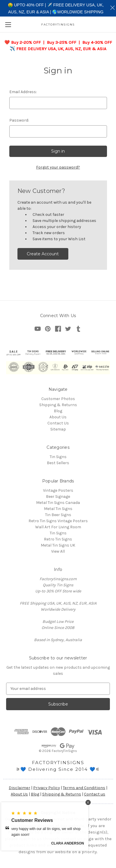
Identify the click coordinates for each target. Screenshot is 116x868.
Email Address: (23, 92)
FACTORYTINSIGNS (58, 763)
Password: (19, 120)
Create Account (43, 254)
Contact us (95, 794)
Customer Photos (58, 399)
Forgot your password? (58, 167)
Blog (58, 411)
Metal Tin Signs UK (58, 545)
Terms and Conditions (84, 788)
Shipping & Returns (58, 405)
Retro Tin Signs (58, 539)
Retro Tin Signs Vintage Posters (58, 521)
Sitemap (58, 429)
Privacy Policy (47, 788)
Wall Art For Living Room (58, 527)
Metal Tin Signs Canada (58, 503)
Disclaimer (19, 788)
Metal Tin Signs (58, 509)
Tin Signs (58, 457)
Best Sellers (58, 463)
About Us (58, 417)
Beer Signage (58, 497)
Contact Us (58, 423)
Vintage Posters (58, 490)
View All (58, 551)
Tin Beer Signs (58, 515)
